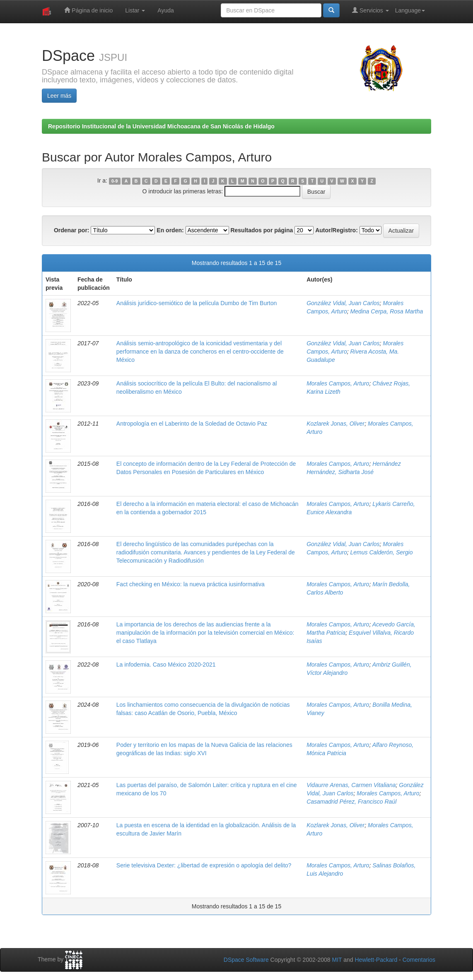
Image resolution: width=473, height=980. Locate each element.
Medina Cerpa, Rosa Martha (386, 311)
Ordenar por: (72, 230)
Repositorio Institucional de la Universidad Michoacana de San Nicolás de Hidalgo (161, 126)
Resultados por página (262, 230)
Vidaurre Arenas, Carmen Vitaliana (351, 785)
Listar (135, 10)
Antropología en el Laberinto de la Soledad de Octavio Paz (192, 424)
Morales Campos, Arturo (338, 383)
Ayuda (165, 10)
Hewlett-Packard (376, 960)
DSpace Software (246, 960)
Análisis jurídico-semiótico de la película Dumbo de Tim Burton (197, 303)
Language (410, 10)
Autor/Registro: (337, 230)
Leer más (59, 96)
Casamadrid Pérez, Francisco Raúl (351, 802)
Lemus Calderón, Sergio (381, 552)
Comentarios (419, 960)
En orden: (170, 230)
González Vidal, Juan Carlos (343, 303)
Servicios (370, 10)
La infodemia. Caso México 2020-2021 (166, 665)
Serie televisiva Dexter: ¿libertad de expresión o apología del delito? (204, 865)
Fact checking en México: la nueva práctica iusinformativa (191, 584)
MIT (337, 960)
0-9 (115, 181)
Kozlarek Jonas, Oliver (335, 424)
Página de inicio (88, 10)
